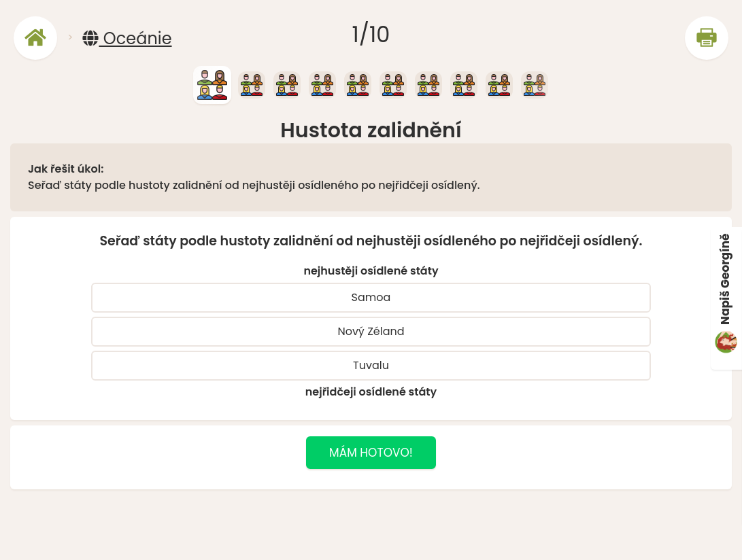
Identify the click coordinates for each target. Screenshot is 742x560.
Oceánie (127, 38)
